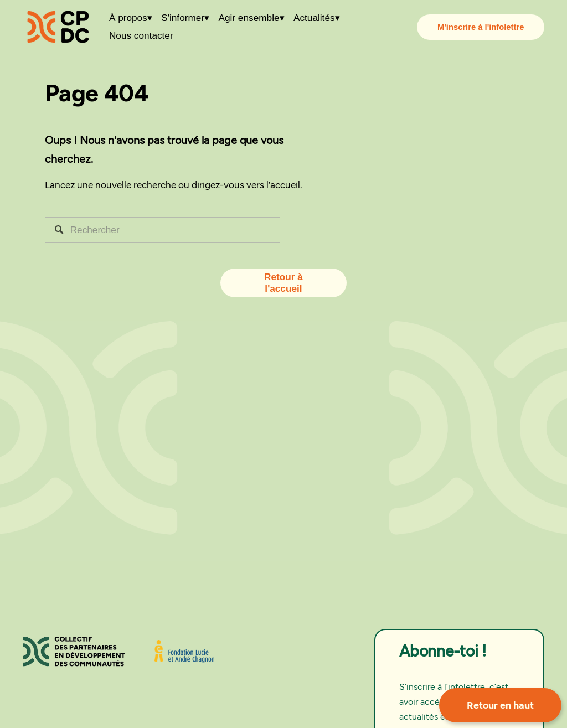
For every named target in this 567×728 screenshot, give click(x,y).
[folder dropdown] (131, 18)
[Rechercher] (163, 230)
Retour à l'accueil (283, 283)
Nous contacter (141, 36)
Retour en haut (500, 705)
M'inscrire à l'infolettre (481, 27)
